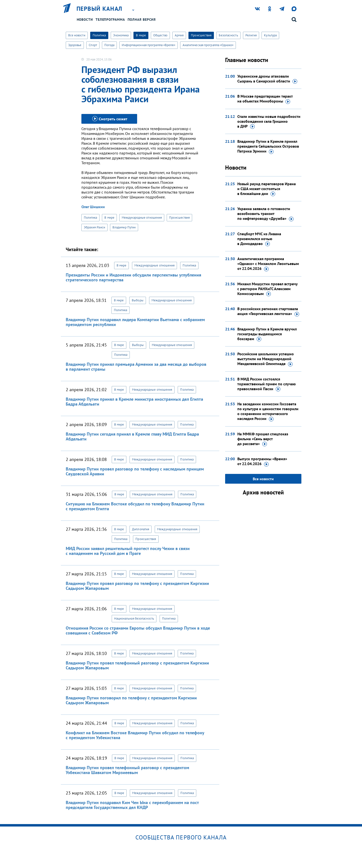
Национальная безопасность (134, 618)
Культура (270, 35)
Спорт (93, 45)
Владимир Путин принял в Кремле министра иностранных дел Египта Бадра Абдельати (134, 402)
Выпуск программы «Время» (262, 461)
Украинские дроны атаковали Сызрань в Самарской (267, 79)
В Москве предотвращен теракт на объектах (265, 99)
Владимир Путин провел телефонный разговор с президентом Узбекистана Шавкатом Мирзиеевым (127, 770)
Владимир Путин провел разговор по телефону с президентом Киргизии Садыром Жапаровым (137, 586)
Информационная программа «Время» (148, 45)
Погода (110, 45)
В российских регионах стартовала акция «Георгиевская (268, 311)
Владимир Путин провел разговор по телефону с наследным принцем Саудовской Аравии (135, 471)
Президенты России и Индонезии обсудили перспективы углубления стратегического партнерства (133, 277)
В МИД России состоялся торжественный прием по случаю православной (267, 384)
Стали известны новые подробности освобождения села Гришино (269, 122)
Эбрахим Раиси (94, 227)
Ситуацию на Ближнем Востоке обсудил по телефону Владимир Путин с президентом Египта (135, 506)
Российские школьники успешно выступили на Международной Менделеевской (266, 359)
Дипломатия (141, 529)
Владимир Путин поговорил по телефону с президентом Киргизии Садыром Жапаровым (131, 700)
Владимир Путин (124, 227)
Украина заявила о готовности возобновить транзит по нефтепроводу (265, 214)
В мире (141, 35)
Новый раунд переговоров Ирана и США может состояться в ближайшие (267, 189)
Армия (179, 35)
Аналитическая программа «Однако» (208, 45)
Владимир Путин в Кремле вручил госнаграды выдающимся (267, 334)
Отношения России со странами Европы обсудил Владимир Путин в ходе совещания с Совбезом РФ (138, 630)
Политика (99, 35)
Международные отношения (142, 218)
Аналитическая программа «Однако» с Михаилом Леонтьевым (268, 264)
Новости (85, 20)
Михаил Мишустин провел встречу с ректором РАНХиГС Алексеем (267, 289)
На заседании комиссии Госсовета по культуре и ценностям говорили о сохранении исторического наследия (268, 411)
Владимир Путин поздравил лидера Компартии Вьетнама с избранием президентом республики (135, 322)
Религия (251, 35)
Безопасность (228, 35)
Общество (160, 35)
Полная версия (142, 20)
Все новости (77, 35)
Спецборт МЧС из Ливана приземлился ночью (259, 239)
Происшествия (201, 35)
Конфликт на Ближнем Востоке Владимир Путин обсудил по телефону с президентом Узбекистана (135, 735)
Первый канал (99, 9)
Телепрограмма (110, 20)
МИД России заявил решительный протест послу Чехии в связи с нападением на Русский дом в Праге (128, 551)
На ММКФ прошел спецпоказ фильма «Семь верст (263, 439)
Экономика (121, 35)
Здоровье (75, 45)
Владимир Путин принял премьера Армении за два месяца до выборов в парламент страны (136, 367)
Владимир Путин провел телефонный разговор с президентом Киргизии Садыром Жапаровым (137, 665)
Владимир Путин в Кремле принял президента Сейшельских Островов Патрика (268, 146)
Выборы (138, 300)
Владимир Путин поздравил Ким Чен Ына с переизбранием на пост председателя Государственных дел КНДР (132, 805)
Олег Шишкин (93, 207)
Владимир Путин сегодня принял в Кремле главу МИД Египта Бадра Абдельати (132, 436)
